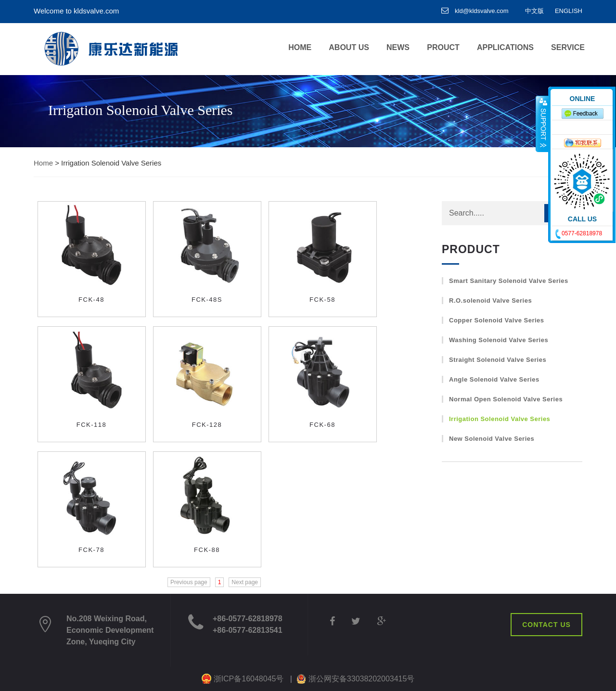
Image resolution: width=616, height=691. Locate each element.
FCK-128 (207, 425)
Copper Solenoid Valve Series (497, 320)
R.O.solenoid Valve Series (490, 301)
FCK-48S (207, 300)
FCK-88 (207, 550)
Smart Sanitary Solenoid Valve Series (509, 281)
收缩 (542, 124)
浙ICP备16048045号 (249, 679)
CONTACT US (546, 625)
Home (43, 163)
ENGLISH (569, 11)
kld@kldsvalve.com (475, 11)
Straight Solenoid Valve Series (498, 360)
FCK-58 (322, 300)
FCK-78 (91, 550)
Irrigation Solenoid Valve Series (500, 419)
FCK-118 (92, 425)
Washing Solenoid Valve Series (499, 340)
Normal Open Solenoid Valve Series (506, 399)
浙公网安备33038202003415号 (362, 679)
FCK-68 (322, 425)
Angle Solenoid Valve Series (494, 379)
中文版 (534, 11)
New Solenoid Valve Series (492, 439)
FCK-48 (91, 300)
